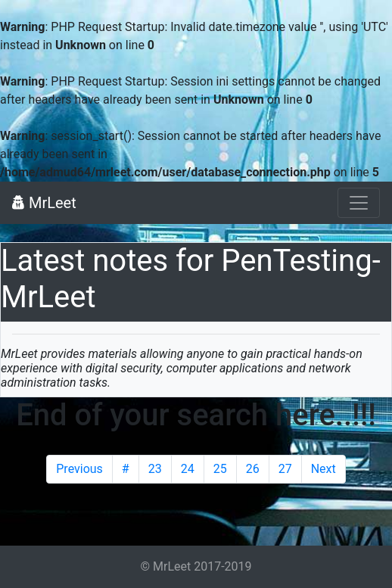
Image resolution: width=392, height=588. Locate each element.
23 (155, 469)
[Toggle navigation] (359, 203)
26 (253, 469)
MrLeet (44, 203)
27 (285, 469)
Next (324, 469)
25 (220, 469)
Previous (79, 469)
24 (188, 469)
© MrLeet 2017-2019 (196, 566)
